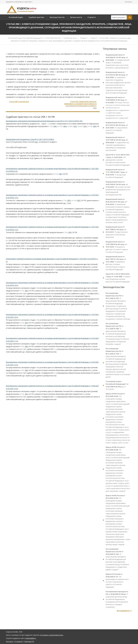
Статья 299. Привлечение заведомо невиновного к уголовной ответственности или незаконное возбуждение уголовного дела (80, 105)
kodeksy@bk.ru (31, 638)
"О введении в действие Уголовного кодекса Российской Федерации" (117, 247)
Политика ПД (29, 641)
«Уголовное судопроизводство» (51, 635)
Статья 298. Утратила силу (19, 102)
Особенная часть (71, 38)
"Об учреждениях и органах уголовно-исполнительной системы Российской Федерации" (118, 160)
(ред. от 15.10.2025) (117, 385)
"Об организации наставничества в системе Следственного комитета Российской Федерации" (117, 581)
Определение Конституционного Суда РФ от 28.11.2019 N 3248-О (30, 139)
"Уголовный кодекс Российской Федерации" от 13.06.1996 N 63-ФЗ (34, 38)
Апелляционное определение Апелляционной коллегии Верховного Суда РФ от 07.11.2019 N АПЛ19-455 (44, 121)
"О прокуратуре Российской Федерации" (117, 173)
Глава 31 (94, 38)
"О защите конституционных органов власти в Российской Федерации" (118, 278)
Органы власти (76, 17)
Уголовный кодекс (16, 17)
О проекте (92, 17)
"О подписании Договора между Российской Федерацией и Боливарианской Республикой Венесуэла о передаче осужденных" (117, 599)
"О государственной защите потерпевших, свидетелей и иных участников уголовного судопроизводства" (117, 61)
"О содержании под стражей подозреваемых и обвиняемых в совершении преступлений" (117, 144)
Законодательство (57, 17)
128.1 (75, 126)
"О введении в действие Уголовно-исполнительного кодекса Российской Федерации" (116, 263)
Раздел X (84, 38)
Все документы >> (125, 611)
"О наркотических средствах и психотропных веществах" (117, 232)
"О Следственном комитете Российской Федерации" (117, 128)
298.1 (55, 126)
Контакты (128, 2)
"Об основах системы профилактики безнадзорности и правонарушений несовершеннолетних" (118, 188)
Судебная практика (36, 17)
